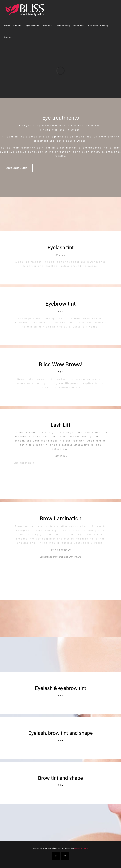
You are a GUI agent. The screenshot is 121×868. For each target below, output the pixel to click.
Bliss (86, 848)
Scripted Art (79, 848)
